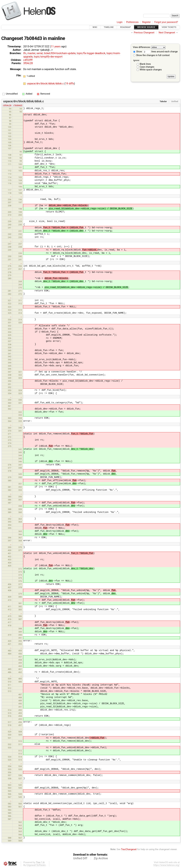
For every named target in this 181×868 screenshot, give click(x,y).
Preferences (132, 22)
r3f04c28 (7, 105)
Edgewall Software (36, 865)
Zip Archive (101, 858)
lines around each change (160, 52)
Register (147, 22)
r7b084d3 (18, 105)
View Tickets (169, 27)
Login (120, 22)
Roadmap (125, 27)
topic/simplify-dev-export (48, 57)
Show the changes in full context (151, 55)
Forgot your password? (166, 22)
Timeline (109, 27)
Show (138, 52)
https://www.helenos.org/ (167, 865)
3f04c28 (28, 63)
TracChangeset (129, 849)
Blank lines (145, 64)
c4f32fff (28, 60)
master (31, 53)
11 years (56, 46)
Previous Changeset (144, 33)
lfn (25, 53)
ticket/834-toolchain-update (60, 53)
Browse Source (146, 27)
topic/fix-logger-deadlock (91, 53)
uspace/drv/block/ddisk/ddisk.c (46, 84)
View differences (142, 47)
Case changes (147, 67)
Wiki (95, 27)
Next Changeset (167, 33)
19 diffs (70, 84)
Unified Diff (80, 858)
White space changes (151, 70)
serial (40, 53)
